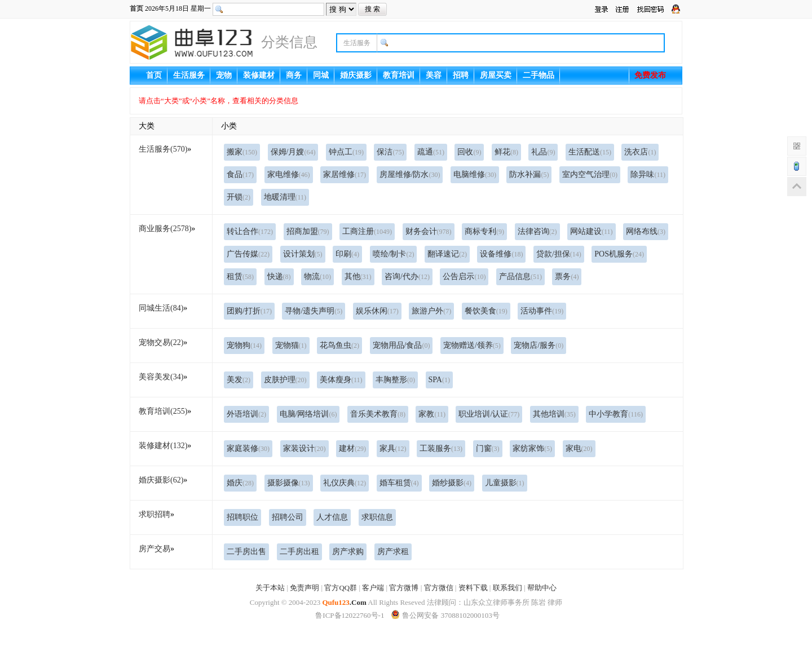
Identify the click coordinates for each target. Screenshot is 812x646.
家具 (393, 448)
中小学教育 (616, 414)
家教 (432, 414)
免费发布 (650, 75)
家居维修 (345, 174)
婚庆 (240, 483)
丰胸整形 (395, 380)
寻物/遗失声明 (314, 311)
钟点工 (346, 152)
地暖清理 (285, 197)
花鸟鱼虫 (339, 345)
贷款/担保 (559, 254)
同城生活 (161, 308)
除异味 (648, 174)
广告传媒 (248, 254)
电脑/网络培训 (308, 414)
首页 (136, 8)
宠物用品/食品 (401, 345)
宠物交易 (161, 342)
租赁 (240, 276)
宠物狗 (244, 345)
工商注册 (367, 231)
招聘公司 (288, 517)
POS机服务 (619, 254)
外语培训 (246, 414)
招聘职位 (242, 517)
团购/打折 (249, 311)
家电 (579, 448)
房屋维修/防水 (410, 174)
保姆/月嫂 (293, 152)
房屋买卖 (496, 75)
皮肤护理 (285, 380)
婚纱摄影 (452, 483)
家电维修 (289, 174)
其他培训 (554, 414)
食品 (240, 174)
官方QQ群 (341, 588)
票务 (567, 276)
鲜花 (506, 152)
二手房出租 (299, 552)
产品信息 (520, 276)
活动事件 (542, 311)
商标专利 (484, 231)
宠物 (224, 75)
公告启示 (464, 276)
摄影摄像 (289, 483)
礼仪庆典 (345, 483)
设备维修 (501, 254)
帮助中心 (542, 588)
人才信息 (332, 517)
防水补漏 (529, 174)
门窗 (488, 448)
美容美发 (161, 377)
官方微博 (404, 588)
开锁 (239, 197)
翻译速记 (447, 254)
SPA (439, 380)
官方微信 (439, 588)
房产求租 (393, 552)
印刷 (347, 254)
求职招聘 (155, 514)
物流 (317, 276)
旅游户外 (431, 311)
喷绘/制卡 (394, 254)
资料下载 (473, 588)
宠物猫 (291, 345)
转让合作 (250, 231)
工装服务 (441, 448)
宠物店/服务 (539, 345)
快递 (279, 276)
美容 (434, 75)
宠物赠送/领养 (472, 345)
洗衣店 (640, 152)
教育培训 (399, 75)
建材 (352, 448)
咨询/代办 (407, 276)
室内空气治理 (590, 174)
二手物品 (539, 75)
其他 (358, 276)
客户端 (373, 588)
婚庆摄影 (356, 75)
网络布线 (646, 231)
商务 (294, 75)
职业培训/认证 (489, 414)
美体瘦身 (341, 380)
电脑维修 (475, 174)
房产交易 (155, 549)
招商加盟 (308, 231)
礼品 (543, 152)
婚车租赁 (399, 483)
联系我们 (507, 588)
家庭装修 (248, 448)
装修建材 (259, 75)
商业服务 (165, 229)
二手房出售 (246, 552)
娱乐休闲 (377, 311)
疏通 (431, 152)
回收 (469, 152)
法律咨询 (537, 231)
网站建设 (592, 231)
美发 (239, 380)
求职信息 (377, 517)
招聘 (461, 75)
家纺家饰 (532, 448)
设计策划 (303, 254)
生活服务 (189, 75)
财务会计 (429, 231)
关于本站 (270, 588)
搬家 (242, 152)
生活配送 (590, 152)
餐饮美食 (486, 311)
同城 (321, 75)
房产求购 (348, 552)
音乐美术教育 (378, 414)
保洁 (390, 152)
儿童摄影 (505, 483)
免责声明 (304, 588)
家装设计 (304, 448)
